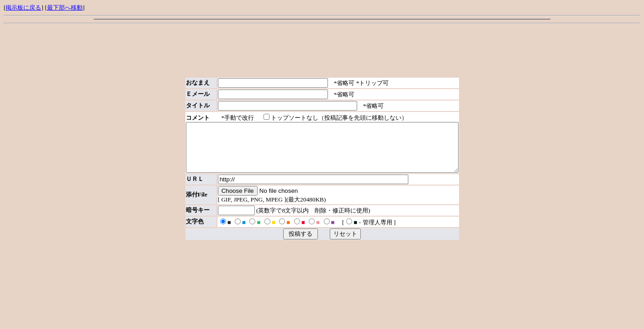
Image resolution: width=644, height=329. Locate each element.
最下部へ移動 (65, 8)
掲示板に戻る (23, 8)
